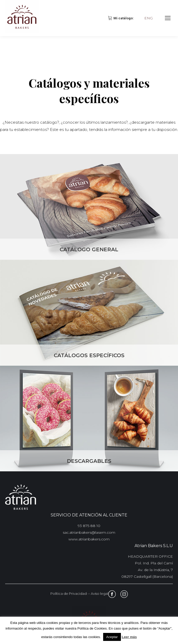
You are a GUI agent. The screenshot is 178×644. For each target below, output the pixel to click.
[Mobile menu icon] (168, 18)
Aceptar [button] (112, 637)
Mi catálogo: (121, 18)
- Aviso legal (99, 593)
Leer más (129, 637)
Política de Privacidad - (70, 593)
